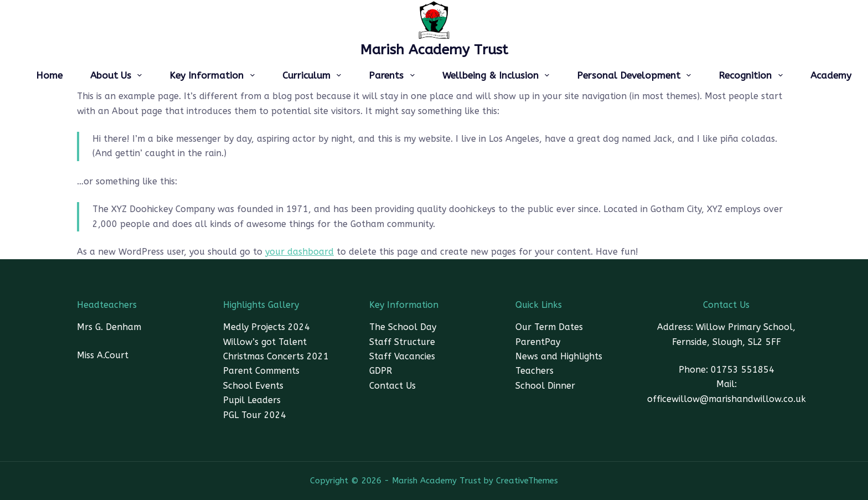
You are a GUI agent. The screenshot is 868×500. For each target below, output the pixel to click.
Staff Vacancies (402, 356)
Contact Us (392, 386)
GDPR (381, 371)
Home (49, 75)
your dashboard (299, 252)
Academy (831, 75)
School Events (253, 386)
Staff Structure (402, 342)
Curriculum (314, 75)
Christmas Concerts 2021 (276, 356)
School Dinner (545, 386)
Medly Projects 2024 (267, 327)
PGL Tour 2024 (255, 415)
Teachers (534, 371)
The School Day (403, 327)
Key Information (214, 75)
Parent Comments (261, 371)
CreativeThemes (527, 481)
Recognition (753, 75)
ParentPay (538, 342)
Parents (394, 75)
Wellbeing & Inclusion (498, 75)
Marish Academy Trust (434, 50)
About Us (118, 75)
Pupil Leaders (252, 400)
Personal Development (636, 75)
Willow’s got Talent (265, 342)
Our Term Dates (549, 327)
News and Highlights (559, 356)
